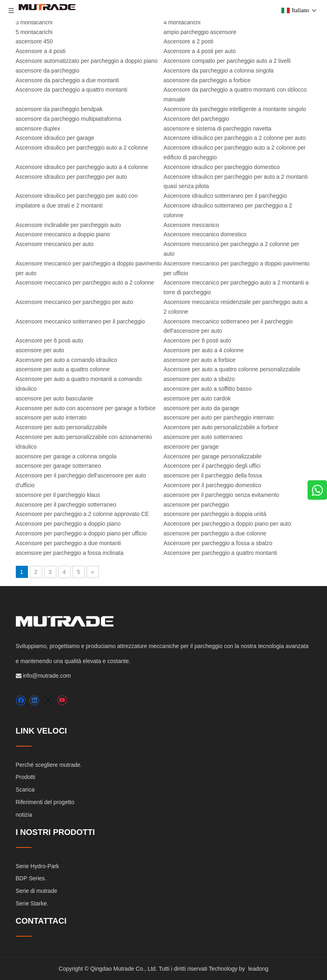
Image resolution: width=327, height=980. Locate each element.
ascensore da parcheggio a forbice (207, 80)
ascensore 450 (34, 41)
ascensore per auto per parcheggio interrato (219, 417)
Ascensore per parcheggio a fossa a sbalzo (218, 543)
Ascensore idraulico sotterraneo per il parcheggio (225, 196)
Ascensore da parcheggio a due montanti (67, 80)
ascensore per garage (191, 447)
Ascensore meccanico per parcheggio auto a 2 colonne (85, 282)
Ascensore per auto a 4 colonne (204, 350)
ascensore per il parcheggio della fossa (213, 475)
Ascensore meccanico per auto (55, 244)
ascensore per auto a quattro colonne (63, 369)
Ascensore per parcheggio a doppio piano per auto (227, 524)
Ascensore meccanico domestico (205, 234)
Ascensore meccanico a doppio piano (63, 234)
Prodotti (26, 777)
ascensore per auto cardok (197, 398)
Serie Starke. (32, 903)
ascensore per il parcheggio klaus (58, 495)
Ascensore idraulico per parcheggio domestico (222, 167)
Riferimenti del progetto (45, 802)
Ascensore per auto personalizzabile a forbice (221, 427)
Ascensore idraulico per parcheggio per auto (72, 177)
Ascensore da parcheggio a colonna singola (219, 71)
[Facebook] (21, 701)
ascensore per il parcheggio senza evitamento (222, 495)
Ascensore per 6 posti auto (50, 340)
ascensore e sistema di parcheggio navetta (218, 128)
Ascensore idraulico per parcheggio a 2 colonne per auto (235, 138)
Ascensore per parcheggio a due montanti (68, 543)
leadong (258, 969)
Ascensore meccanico (191, 225)
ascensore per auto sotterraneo (203, 437)
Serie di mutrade (37, 891)
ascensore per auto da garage (202, 408)
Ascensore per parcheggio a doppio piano (68, 524)
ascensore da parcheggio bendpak (59, 109)
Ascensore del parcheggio (197, 119)
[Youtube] (62, 701)
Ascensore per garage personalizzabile (213, 456)
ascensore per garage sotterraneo (59, 466)
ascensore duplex (38, 128)
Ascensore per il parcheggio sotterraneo (66, 505)
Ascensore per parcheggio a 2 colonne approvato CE (82, 514)
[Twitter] (48, 701)
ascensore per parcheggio (197, 505)
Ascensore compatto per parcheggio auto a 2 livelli (227, 61)
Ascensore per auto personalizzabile (62, 427)
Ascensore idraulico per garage (55, 138)
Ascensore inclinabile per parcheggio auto (68, 225)
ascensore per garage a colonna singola (66, 456)
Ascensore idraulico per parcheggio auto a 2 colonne (82, 148)
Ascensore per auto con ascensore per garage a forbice (86, 408)
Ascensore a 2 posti (189, 41)
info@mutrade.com (47, 676)
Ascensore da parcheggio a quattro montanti (72, 90)
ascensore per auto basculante (54, 398)
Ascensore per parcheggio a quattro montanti (220, 553)
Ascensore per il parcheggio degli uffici (212, 466)
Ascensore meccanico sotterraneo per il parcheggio (80, 321)
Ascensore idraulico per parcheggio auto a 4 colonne (82, 167)
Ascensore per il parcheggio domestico (213, 485)
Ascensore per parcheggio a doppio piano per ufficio (81, 533)
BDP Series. (31, 878)
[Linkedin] (34, 701)
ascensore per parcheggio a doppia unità (215, 514)
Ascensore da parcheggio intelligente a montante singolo (235, 109)
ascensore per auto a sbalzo (199, 379)
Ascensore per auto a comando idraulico (67, 360)
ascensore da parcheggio (48, 71)
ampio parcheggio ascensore (200, 32)
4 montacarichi (182, 22)
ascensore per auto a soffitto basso (208, 389)
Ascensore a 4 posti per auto (200, 51)
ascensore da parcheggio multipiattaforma (69, 119)
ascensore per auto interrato (51, 417)
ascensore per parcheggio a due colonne (215, 533)
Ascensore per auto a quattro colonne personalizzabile (232, 369)
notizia (24, 815)
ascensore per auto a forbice (200, 360)
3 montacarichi (34, 22)
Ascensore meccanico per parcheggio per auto (75, 302)
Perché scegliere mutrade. (49, 765)
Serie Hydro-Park (37, 866)
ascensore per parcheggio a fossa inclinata (70, 553)
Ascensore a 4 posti (41, 51)
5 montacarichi (34, 32)
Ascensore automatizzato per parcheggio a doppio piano (87, 61)
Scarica (25, 790)
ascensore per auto (40, 350)
